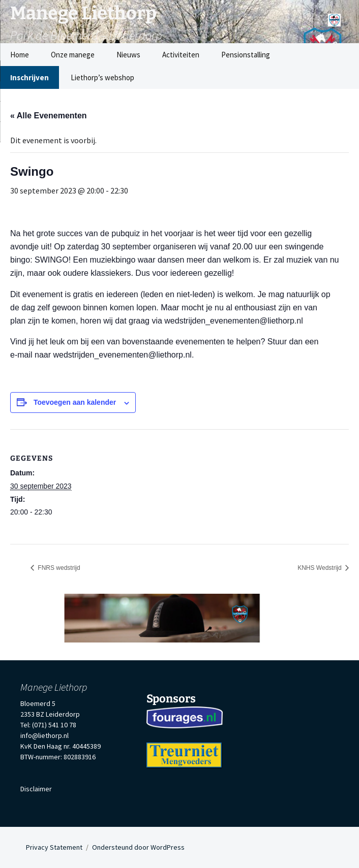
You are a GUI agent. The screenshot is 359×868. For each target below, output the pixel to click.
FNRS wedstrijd (58, 568)
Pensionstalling (246, 55)
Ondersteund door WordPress (138, 847)
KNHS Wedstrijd (320, 568)
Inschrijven (29, 77)
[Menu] (334, 17)
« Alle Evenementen (49, 116)
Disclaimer (36, 789)
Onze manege (73, 55)
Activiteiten (181, 55)
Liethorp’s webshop (102, 77)
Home (20, 55)
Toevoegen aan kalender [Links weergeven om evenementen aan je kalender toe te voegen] (75, 402)
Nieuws (128, 55)
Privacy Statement (54, 847)
